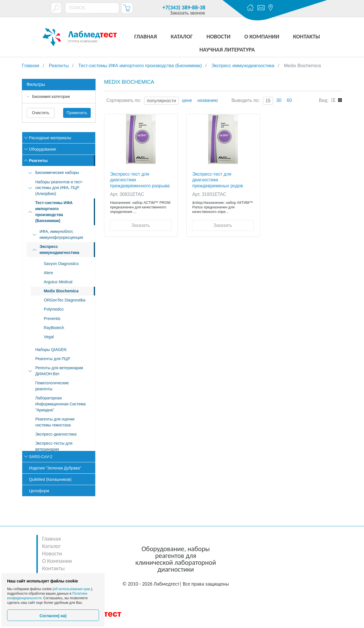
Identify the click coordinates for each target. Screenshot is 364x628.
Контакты (53, 568)
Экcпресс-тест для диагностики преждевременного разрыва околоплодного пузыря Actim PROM (140, 180)
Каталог (51, 546)
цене (187, 100)
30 (279, 100)
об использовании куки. (72, 589)
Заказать (140, 225)
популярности (161, 101)
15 (268, 101)
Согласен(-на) (53, 616)
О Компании (57, 561)
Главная (51, 539)
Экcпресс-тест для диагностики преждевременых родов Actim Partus (218, 180)
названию (208, 100)
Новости (52, 553)
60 (289, 100)
